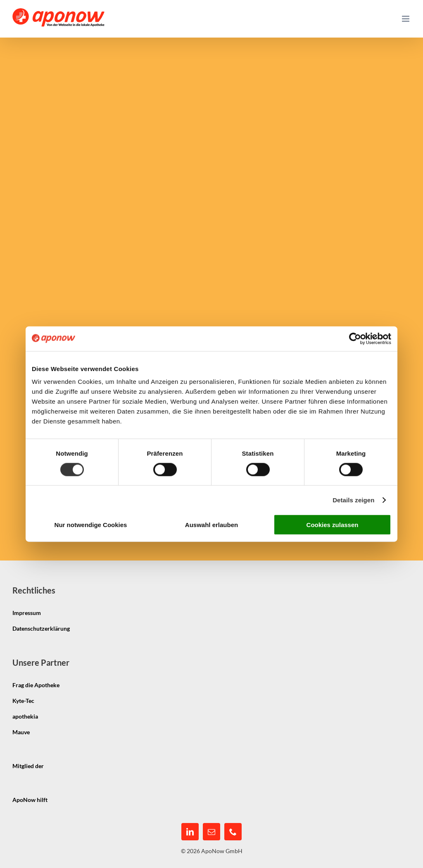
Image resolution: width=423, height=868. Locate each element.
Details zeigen (353, 500)
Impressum (27, 613)
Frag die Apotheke (36, 685)
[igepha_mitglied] (77, 759)
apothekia (25, 716)
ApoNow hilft (30, 800)
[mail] (211, 832)
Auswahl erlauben (211, 525)
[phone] (233, 832)
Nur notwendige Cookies (91, 525)
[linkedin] (190, 832)
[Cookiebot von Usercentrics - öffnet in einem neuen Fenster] (355, 338)
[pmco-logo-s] (81, 793)
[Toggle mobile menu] (406, 19)
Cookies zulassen (333, 525)
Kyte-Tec (23, 701)
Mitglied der (28, 766)
